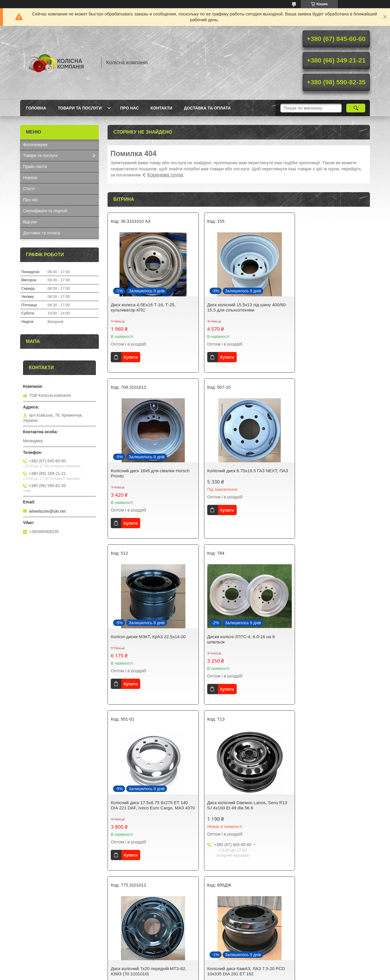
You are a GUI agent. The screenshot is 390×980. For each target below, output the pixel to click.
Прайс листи (124, 947)
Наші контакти (36, 944)
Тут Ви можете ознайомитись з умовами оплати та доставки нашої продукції (61, 934)
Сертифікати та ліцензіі (45, 211)
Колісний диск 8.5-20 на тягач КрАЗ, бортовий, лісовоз (236, 810)
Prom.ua (222, 969)
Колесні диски (215, 947)
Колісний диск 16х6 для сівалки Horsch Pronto (321, 307)
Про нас (129, 108)
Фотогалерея (35, 145)
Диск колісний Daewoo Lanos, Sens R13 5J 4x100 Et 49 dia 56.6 (235, 639)
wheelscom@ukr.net (47, 511)
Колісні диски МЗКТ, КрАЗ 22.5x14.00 (237, 471)
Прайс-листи (35, 167)
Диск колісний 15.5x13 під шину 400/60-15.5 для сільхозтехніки (232, 307)
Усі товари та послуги (237, 886)
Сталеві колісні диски (222, 932)
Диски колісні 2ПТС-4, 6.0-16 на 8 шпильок (323, 473)
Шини (207, 939)
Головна (36, 108)
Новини (30, 178)
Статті (29, 189)
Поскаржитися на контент (191, 974)
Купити (131, 357)
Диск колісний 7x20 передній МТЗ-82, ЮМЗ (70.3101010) (327, 639)
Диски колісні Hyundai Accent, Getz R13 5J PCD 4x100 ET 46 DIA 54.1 (324, 810)
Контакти (161, 108)
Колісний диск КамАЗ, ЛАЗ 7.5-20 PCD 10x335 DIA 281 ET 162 (144, 810)
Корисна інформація (131, 939)
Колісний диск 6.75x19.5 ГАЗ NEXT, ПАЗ (146, 473)
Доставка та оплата (207, 108)
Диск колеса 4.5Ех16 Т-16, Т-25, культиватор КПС (143, 307)
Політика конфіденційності (236, 974)
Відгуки (30, 222)
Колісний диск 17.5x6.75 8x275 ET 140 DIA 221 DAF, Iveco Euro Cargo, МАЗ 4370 (149, 642)
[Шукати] (356, 108)
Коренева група (165, 175)
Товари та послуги (80, 108)
